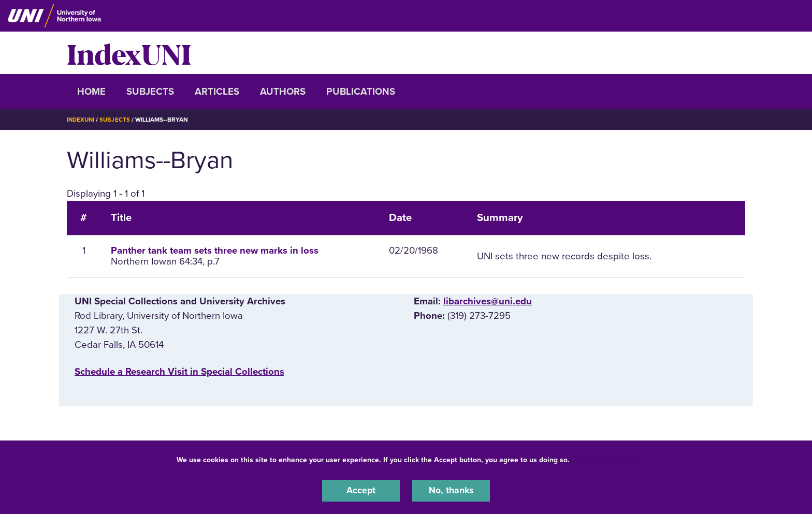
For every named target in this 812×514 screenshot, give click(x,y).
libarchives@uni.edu (488, 301)
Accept (361, 490)
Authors (283, 92)
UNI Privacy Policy (604, 459)
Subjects (150, 92)
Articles (217, 92)
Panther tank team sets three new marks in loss (215, 251)
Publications (361, 92)
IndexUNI (129, 53)
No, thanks (451, 490)
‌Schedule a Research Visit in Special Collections (179, 372)
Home (91, 92)
